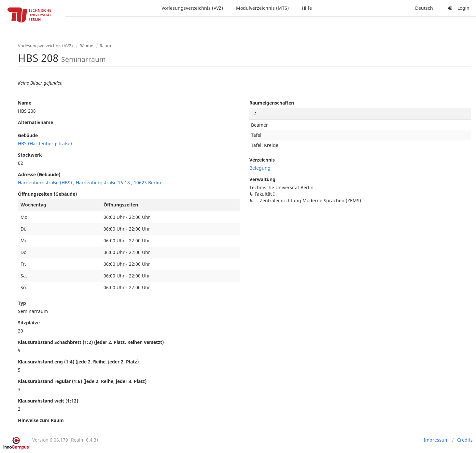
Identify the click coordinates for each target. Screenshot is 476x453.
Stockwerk (30, 155)
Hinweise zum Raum (41, 420)
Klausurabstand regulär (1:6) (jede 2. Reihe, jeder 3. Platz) (82, 381)
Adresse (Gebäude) (39, 174)
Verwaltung (262, 179)
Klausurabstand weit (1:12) (48, 401)
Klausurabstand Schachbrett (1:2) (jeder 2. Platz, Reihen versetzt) (91, 342)
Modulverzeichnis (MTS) (262, 8)
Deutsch (424, 8)
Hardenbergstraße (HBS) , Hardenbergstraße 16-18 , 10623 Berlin (90, 183)
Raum (105, 46)
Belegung (260, 168)
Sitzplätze (29, 323)
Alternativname (35, 122)
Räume (86, 46)
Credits (465, 440)
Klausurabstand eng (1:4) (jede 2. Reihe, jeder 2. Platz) (78, 362)
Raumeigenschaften (272, 103)
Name (25, 103)
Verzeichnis (262, 160)
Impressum (436, 440)
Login (458, 8)
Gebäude (28, 135)
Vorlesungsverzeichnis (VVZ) (192, 8)
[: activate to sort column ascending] (360, 114)
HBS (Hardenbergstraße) (45, 143)
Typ (22, 303)
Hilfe (307, 8)
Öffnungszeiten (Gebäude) (47, 194)
